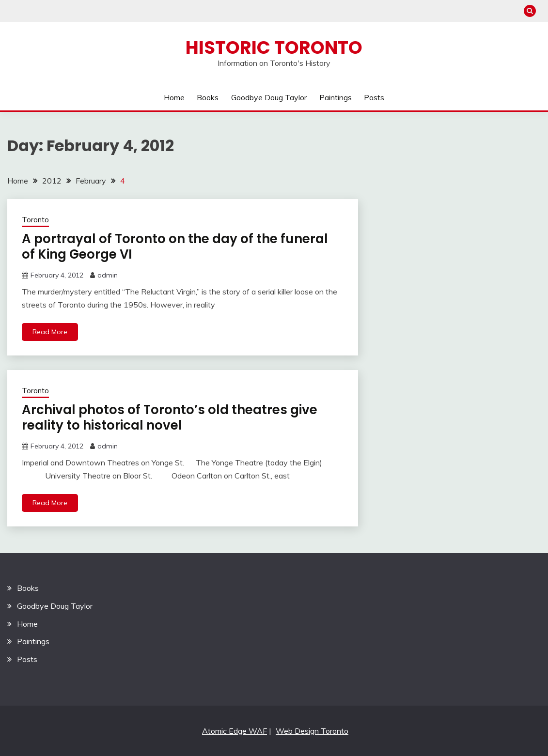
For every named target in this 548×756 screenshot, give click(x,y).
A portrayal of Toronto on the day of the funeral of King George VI (175, 247)
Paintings (336, 97)
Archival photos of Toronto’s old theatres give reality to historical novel (170, 418)
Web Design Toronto (312, 731)
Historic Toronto (274, 47)
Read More (50, 332)
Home (174, 97)
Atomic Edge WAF (235, 731)
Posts (374, 97)
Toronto (35, 220)
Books (208, 97)
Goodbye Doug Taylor (269, 97)
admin (108, 275)
